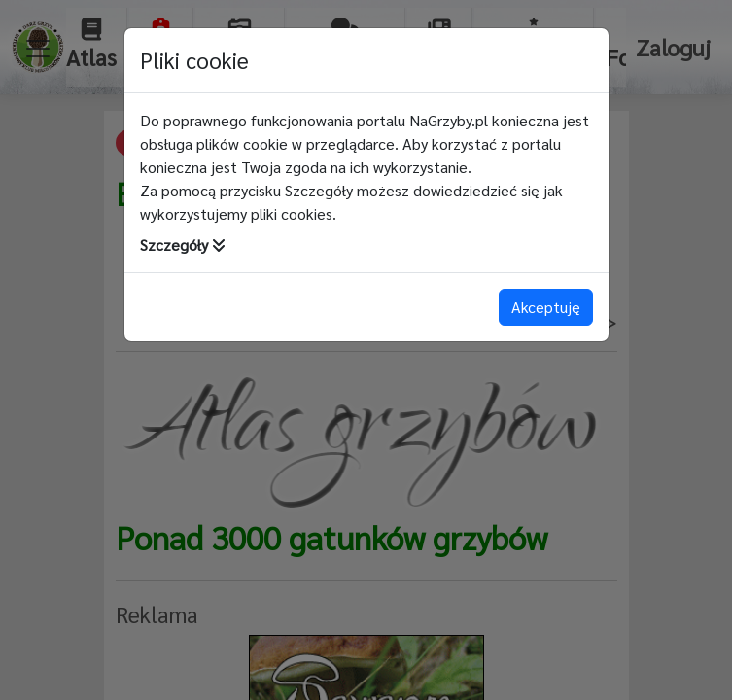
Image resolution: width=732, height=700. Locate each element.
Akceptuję (546, 307)
